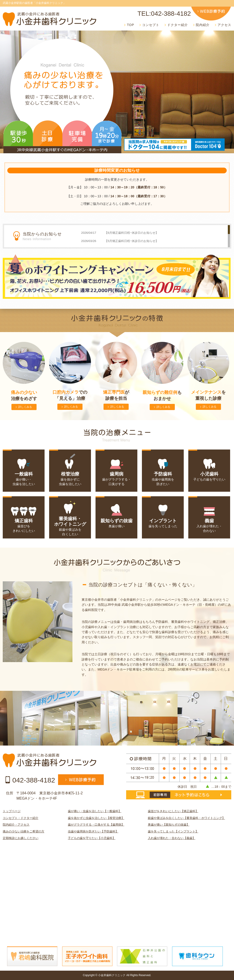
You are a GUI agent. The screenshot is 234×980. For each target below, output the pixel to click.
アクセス (224, 25)
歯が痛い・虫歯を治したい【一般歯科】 (95, 811)
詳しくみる (25, 407)
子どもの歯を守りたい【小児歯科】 (92, 838)
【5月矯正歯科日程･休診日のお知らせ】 (132, 241)
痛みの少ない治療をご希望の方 (24, 831)
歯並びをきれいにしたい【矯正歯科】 (173, 811)
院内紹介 (203, 25)
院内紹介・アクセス (16, 825)
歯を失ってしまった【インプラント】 (173, 831)
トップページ (12, 811)
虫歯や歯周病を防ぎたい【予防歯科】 (93, 831)
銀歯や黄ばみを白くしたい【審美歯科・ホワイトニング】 (186, 818)
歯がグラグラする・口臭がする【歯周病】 (96, 825)
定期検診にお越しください (21, 838)
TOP (130, 25)
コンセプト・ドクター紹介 (21, 818)
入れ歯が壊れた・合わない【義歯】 (172, 838)
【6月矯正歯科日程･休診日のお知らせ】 (132, 233)
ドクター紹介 (178, 25)
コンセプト (151, 25)
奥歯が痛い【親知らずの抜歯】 (169, 825)
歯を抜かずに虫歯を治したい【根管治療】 (96, 818)
